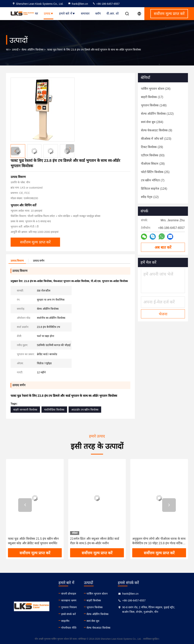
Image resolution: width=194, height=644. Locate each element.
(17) (152, 97)
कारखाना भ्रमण (69, 600)
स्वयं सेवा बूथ (93, 621)
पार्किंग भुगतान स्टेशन (97, 594)
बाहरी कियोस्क (94, 600)
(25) (155, 172)
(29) (152, 147)
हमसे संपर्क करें (68, 614)
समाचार (85, 14)
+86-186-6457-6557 (106, 4)
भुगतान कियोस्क (95, 607)
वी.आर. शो (113, 14)
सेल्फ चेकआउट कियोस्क (99, 628)
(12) (150, 197)
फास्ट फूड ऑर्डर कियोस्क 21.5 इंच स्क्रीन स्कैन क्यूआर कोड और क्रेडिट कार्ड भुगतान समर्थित (33, 541)
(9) (157, 130)
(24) (156, 89)
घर (37, 14)
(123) (156, 139)
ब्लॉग (98, 14)
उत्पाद (49, 14)
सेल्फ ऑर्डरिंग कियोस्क (33, 50)
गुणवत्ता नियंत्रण (69, 607)
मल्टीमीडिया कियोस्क (54, 410)
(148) (154, 105)
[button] (70, 148)
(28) (153, 164)
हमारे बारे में (67, 14)
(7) (153, 180)
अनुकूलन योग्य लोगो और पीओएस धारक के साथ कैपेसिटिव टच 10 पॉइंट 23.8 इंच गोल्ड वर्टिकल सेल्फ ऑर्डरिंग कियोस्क (159, 541)
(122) (157, 114)
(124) (154, 189)
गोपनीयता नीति (69, 628)
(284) (152, 122)
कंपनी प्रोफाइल (69, 594)
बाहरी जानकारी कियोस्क (25, 410)
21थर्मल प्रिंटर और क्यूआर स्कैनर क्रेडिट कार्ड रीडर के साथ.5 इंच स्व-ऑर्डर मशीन (95, 541)
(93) (153, 155)
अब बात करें (163, 247)
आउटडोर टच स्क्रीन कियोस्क (85, 410)
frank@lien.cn (78, 4)
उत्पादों (15, 50)
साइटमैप (65, 621)
